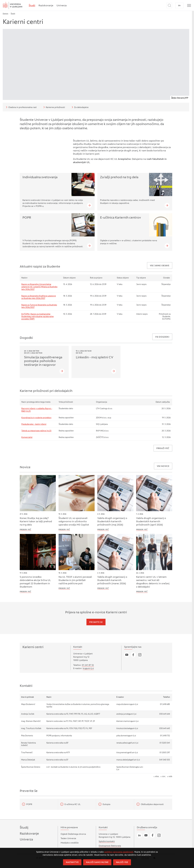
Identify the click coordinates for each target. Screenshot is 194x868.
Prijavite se (96, 622)
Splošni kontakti (107, 842)
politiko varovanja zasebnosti (119, 852)
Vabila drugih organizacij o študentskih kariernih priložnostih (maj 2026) (112, 522)
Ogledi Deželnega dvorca (73, 834)
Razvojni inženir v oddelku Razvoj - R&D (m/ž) (37, 410)
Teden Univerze (68, 839)
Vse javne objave (160, 266)
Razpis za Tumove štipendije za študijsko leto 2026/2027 (39, 306)
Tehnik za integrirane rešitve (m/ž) (36, 431)
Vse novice (163, 466)
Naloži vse (122, 862)
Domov (6, 14)
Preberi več (25, 530)
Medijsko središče (70, 843)
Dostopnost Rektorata (110, 846)
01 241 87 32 (88, 665)
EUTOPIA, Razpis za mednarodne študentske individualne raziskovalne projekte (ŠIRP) (38, 317)
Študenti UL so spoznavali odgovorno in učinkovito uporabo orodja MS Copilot (74, 522)
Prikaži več (163, 449)
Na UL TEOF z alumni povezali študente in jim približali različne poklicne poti (75, 580)
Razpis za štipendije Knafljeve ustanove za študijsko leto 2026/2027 (39, 297)
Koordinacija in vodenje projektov (36, 418)
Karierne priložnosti (54, 107)
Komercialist (27, 437)
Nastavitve (72, 862)
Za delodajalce (80, 107)
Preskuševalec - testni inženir (34, 424)
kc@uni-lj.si (88, 669)
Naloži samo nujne (97, 862)
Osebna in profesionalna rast (21, 107)
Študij (32, 6)
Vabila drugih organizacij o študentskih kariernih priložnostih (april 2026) (151, 522)
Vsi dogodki (162, 337)
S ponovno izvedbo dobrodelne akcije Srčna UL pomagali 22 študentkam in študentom (35, 582)
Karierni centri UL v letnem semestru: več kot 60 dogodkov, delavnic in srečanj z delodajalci (153, 582)
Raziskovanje (46, 6)
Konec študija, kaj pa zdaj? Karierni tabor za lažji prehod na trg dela (36, 522)
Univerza (62, 6)
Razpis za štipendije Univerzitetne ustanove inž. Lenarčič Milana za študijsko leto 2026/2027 (39, 287)
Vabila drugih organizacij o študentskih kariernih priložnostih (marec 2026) (112, 580)
